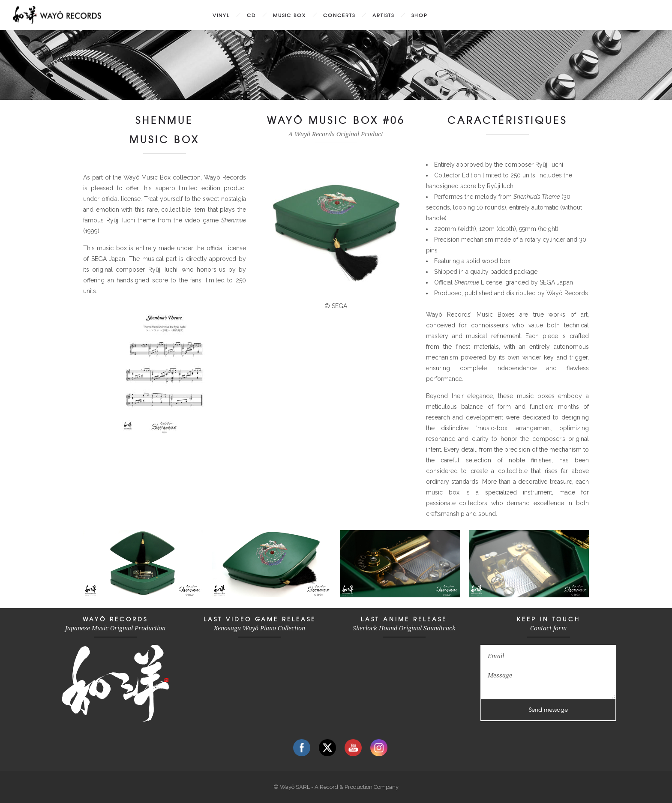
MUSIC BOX (289, 15)
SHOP (420, 15)
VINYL (221, 15)
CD (251, 15)
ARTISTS (383, 15)
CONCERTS (339, 15)
